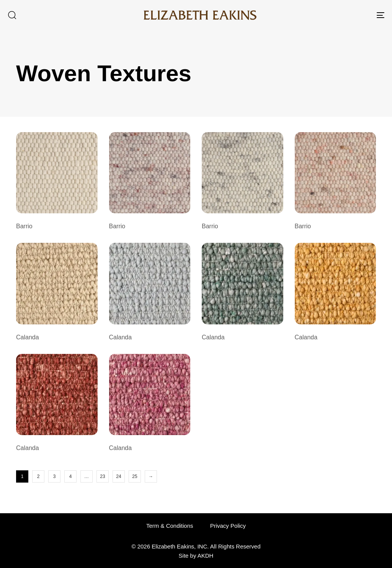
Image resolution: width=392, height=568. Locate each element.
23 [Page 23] (102, 476)
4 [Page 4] (71, 476)
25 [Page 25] (135, 476)
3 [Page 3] (55, 476)
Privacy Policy (228, 526)
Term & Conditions (170, 526)
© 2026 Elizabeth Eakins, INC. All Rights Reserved (196, 546)
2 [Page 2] (38, 476)
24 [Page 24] (118, 476)
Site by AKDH (196, 556)
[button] (12, 15)
